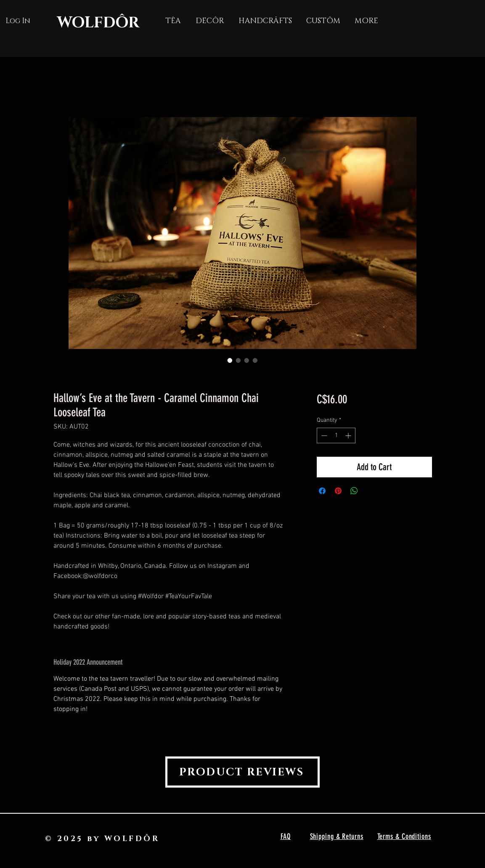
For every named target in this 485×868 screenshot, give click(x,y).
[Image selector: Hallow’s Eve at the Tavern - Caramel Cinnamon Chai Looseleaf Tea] (230, 360)
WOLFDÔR (98, 23)
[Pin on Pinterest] (338, 491)
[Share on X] (370, 491)
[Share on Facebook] (322, 491)
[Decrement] (323, 435)
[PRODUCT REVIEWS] (242, 772)
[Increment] (349, 435)
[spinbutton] (336, 435)
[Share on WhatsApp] (354, 491)
